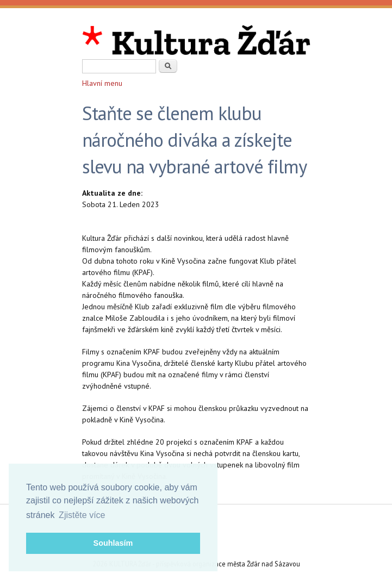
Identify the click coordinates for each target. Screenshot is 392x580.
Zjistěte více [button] (82, 515)
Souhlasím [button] (113, 543)
